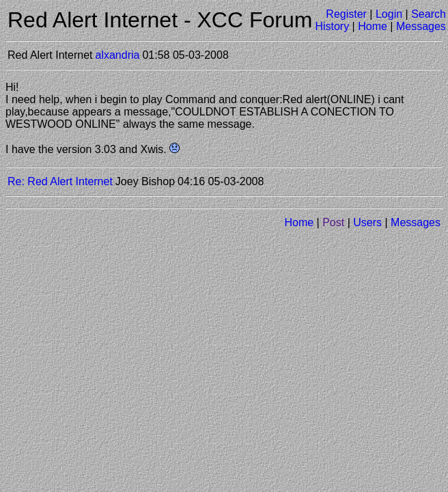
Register (346, 14)
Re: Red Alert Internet (60, 181)
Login (389, 14)
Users (367, 222)
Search (429, 14)
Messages (421, 26)
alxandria (118, 55)
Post (333, 222)
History (332, 26)
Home (373, 26)
